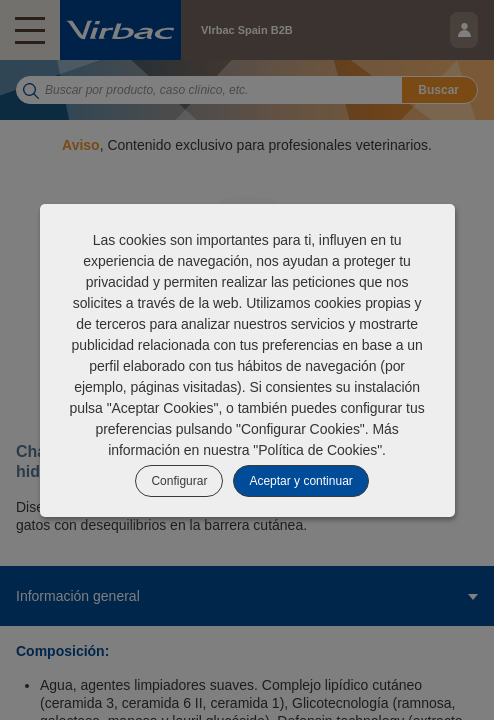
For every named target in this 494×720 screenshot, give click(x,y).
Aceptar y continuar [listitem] (300, 481)
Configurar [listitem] (179, 481)
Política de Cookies (317, 450)
